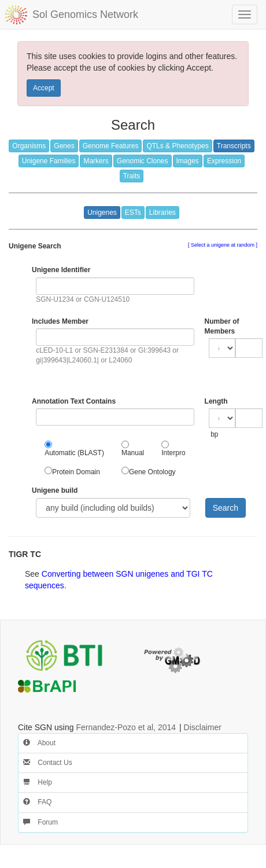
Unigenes (102, 213)
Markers (96, 161)
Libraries (162, 213)
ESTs (133, 213)
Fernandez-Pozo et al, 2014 (126, 727)
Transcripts (234, 146)
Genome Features (111, 146)
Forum (40, 822)
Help (38, 782)
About (39, 743)
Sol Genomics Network (85, 14)
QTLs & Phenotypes (177, 146)
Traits (132, 176)
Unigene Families (49, 161)
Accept (44, 88)
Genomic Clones (143, 161)
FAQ (37, 802)
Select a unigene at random (222, 245)
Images (188, 161)
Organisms (29, 146)
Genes (64, 146)
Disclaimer (203, 727)
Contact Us (48, 763)
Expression (224, 161)
